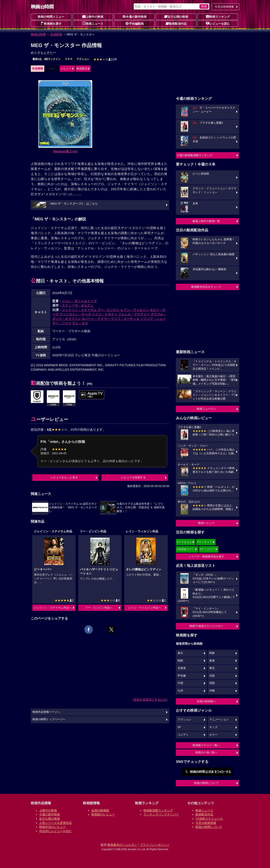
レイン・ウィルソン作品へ (145, 608)
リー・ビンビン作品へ (99, 608)
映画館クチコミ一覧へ (206, 745)
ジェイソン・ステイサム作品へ (53, 608)
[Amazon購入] (65, 151)
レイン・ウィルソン (135, 310)
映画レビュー (206, 523)
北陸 (212, 676)
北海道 (182, 668)
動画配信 (82, 68)
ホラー (213, 735)
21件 (105, 59)
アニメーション (219, 720)
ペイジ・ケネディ (105, 314)
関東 (212, 653)
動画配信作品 (176, 23)
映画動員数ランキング (158, 810)
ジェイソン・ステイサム (79, 310)
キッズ (213, 727)
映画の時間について (206, 783)
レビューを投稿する (133, 477)
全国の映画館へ (206, 701)
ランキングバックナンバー (161, 814)
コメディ (183, 735)
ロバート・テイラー (96, 319)
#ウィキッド (205, 542)
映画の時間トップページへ (49, 719)
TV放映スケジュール (209, 819)
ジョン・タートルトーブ (79, 301)
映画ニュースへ (206, 409)
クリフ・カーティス (125, 319)
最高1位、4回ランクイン (47, 59)
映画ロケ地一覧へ (206, 752)
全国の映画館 (100, 810)
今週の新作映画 (135, 16)
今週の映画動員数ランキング (195, 155)
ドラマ (69, 59)
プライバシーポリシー (155, 845)
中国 (180, 683)
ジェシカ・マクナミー (134, 314)
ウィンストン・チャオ (75, 314)
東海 (212, 661)
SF (179, 727)
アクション (83, 59)
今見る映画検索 (224, 7)
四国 (212, 683)
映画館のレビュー (103, 814)
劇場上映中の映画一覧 (206, 221)
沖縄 (212, 691)
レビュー (66, 68)
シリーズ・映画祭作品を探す (206, 557)
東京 (180, 653)
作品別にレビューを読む (55, 831)
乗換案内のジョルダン (122, 845)
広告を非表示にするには (150, 700)
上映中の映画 (93, 16)
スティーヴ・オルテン (78, 305)
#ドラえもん (184, 542)
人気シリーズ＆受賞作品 (55, 823)
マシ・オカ (80, 323)
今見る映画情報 (206, 823)
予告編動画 (135, 23)
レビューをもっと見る (64, 477)
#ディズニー (207, 549)
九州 (180, 691)
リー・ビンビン (109, 310)
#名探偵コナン (186, 549)
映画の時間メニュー (51, 17)
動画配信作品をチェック (206, 287)
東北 (212, 668)
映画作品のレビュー (53, 827)
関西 (180, 661)
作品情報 (56, 34)
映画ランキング (218, 16)
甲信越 (182, 676)
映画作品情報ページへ (46, 712)
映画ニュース (93, 23)
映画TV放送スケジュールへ (206, 626)
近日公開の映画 (176, 16)
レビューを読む (218, 23)
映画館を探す (51, 23)
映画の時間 (38, 34)
